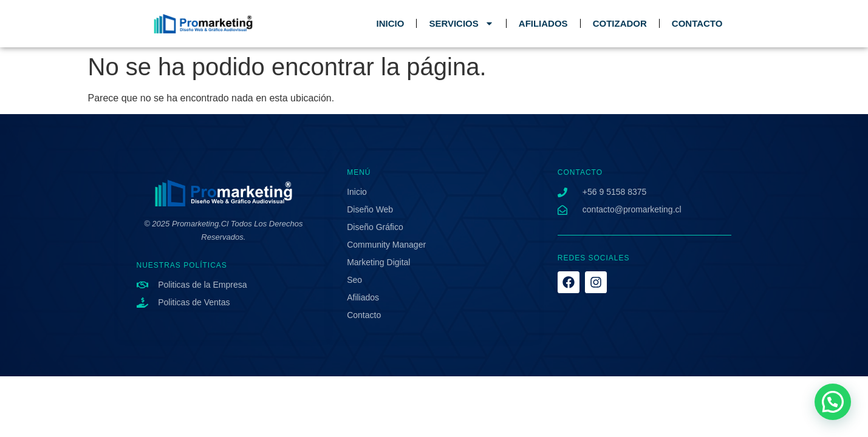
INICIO (391, 23)
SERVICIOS (461, 23)
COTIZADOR (620, 23)
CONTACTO (697, 23)
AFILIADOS (543, 23)
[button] (833, 402)
